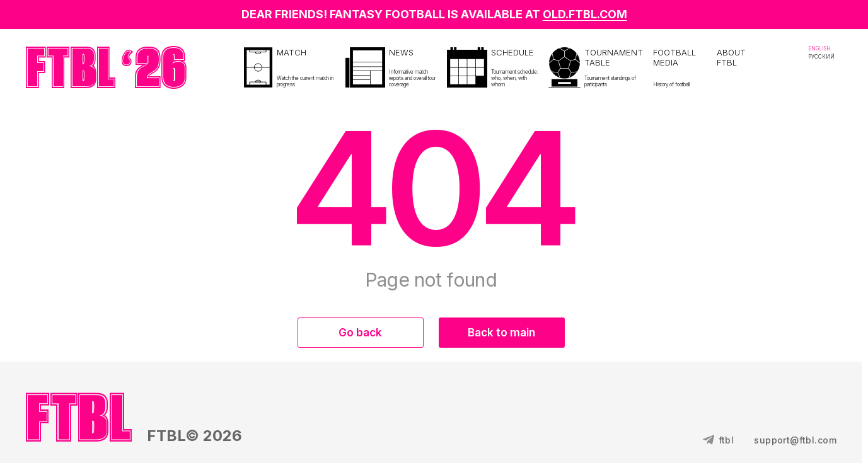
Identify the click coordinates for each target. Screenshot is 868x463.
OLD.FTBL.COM (585, 14)
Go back (360, 333)
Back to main (501, 333)
